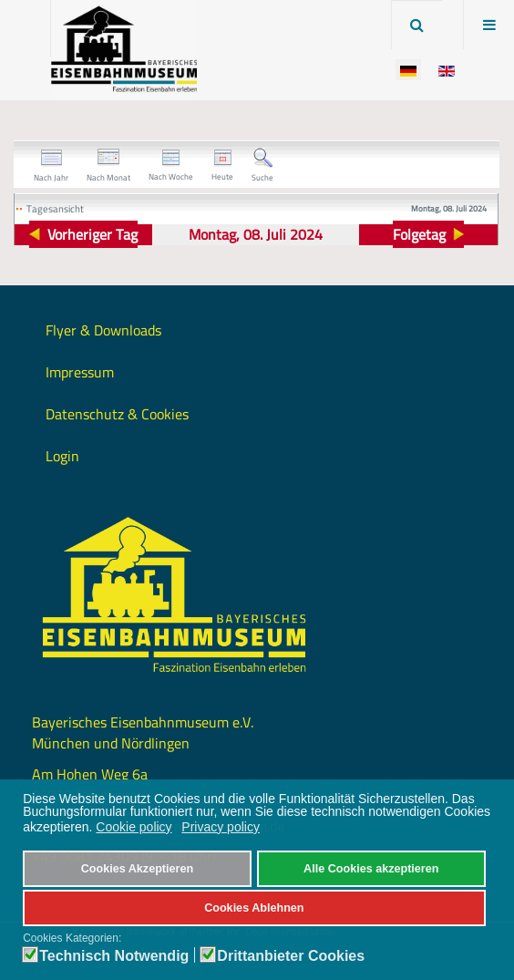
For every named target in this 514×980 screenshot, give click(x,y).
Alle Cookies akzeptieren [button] (371, 869)
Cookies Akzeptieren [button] (137, 869)
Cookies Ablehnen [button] (254, 908)
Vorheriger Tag (93, 234)
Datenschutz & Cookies (117, 414)
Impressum (80, 372)
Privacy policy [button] (221, 827)
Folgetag (419, 234)
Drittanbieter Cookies (291, 956)
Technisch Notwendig (114, 956)
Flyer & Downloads (103, 330)
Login (62, 456)
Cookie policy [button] (134, 827)
